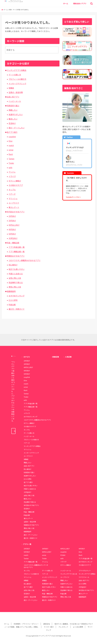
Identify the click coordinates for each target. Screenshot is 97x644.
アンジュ (12, 172)
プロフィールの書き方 (17, 79)
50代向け (12, 234)
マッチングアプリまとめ (69, 574)
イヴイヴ (12, 176)
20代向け (12, 216)
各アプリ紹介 (12, 132)
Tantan (11, 159)
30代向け (12, 221)
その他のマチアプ (16, 185)
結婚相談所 (11, 291)
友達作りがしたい (16, 114)
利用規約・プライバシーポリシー (26, 624)
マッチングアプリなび (47, 636)
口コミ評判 (13, 300)
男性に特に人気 (15, 287)
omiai (11, 150)
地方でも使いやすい (17, 269)
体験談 (11, 88)
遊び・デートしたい (17, 128)
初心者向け (13, 265)
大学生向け (13, 238)
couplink (12, 137)
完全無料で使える (16, 282)
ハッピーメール (15, 101)
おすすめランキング (17, 296)
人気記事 (68, 357)
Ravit (11, 154)
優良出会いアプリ (80, 3)
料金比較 (12, 305)
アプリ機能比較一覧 (17, 252)
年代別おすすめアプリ (16, 212)
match (11, 145)
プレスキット (63, 627)
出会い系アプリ (13, 97)
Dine (10, 141)
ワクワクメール (84, 577)
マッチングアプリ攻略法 (17, 70)
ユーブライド (14, 203)
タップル (12, 190)
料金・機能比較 (13, 243)
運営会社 (47, 624)
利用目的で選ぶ (13, 106)
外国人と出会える (16, 274)
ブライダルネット (85, 571)
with (10, 168)
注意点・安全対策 (16, 92)
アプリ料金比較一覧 (17, 247)
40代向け (12, 229)
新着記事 (56, 357)
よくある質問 (78, 627)
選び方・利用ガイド (17, 309)
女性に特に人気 (15, 278)
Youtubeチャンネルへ (73, 197)
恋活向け (12, 123)
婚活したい (13, 119)
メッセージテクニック (17, 84)
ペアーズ (12, 194)
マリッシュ (13, 198)
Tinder (11, 163)
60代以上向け (47, 552)
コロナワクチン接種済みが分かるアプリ (25, 260)
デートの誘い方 (15, 75)
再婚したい (13, 110)
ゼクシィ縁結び (15, 181)
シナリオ (45, 565)
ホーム (66, 3)
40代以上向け (14, 225)
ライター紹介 (49, 627)
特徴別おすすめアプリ (16, 256)
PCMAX (63, 555)
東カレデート (14, 207)
